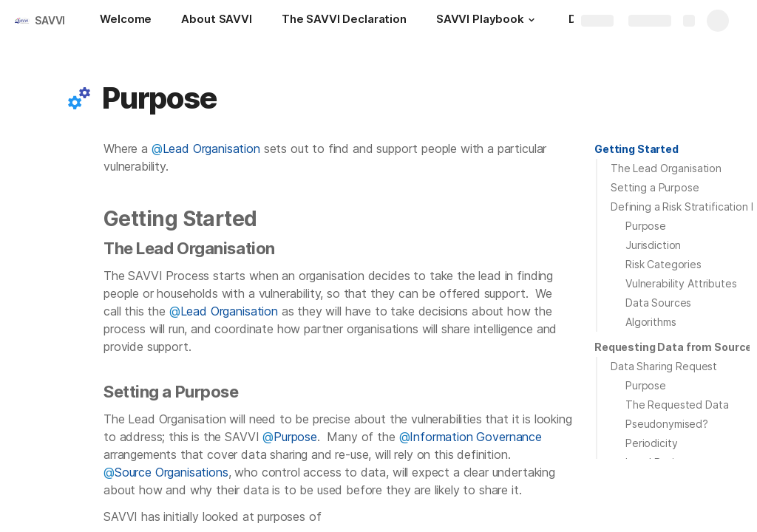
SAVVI (50, 20)
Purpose (646, 226)
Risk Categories (663, 264)
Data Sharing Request (664, 366)
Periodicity (651, 443)
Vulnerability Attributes (681, 283)
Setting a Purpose (655, 187)
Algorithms (651, 322)
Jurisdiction (653, 245)
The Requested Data (677, 405)
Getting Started (637, 149)
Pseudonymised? (667, 424)
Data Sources (658, 303)
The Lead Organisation (666, 168)
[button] (532, 20)
